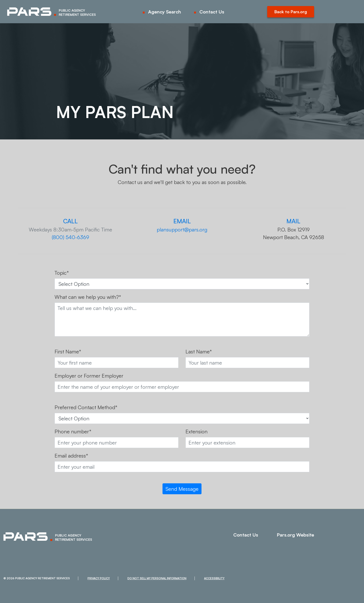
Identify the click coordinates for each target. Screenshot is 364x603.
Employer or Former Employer (89, 376)
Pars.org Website (295, 535)
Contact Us (212, 12)
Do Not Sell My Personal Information (157, 578)
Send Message (182, 489)
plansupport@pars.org (182, 229)
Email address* (71, 456)
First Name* (68, 351)
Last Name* (199, 351)
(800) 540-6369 (70, 237)
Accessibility (214, 578)
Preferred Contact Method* (86, 407)
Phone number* (73, 431)
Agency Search (165, 12)
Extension (197, 431)
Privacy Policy (99, 578)
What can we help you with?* (88, 297)
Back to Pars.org (291, 12)
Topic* (62, 273)
